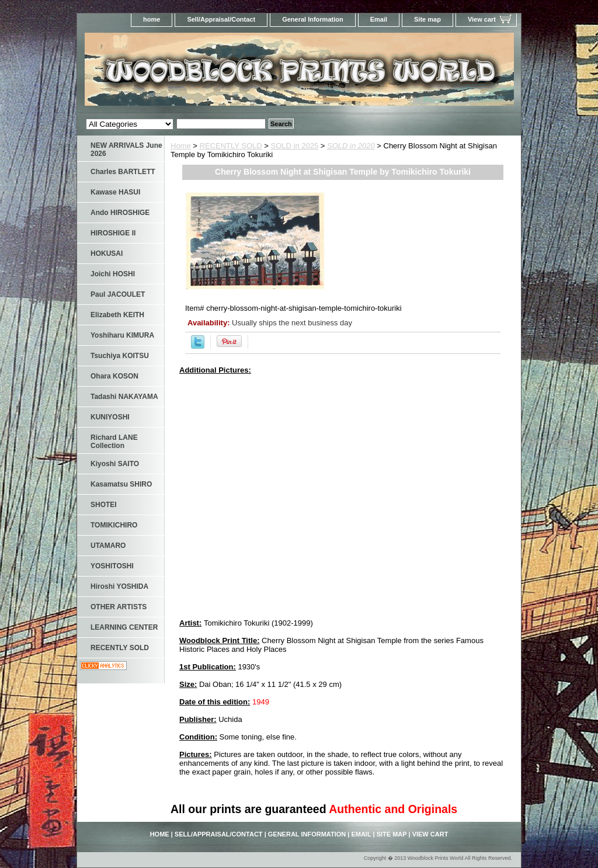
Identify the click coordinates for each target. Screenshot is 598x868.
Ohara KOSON (114, 376)
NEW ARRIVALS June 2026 (126, 150)
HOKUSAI (107, 254)
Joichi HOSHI (113, 274)
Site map (427, 19)
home (152, 19)
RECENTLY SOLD (231, 146)
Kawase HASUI (115, 192)
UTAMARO (108, 546)
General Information (313, 19)
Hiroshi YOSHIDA (119, 586)
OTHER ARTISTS (119, 607)
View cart (482, 19)
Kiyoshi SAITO (115, 464)
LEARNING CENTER (124, 627)
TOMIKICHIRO (114, 525)
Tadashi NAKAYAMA (124, 397)
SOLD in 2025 (295, 146)
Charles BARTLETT (123, 172)
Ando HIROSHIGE (120, 213)
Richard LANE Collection (114, 442)
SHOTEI (104, 505)
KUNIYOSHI (110, 417)
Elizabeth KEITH (117, 315)
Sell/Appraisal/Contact (221, 19)
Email (379, 19)
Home (181, 146)
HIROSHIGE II (113, 233)
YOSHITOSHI (112, 566)
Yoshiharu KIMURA (122, 335)
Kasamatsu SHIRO (121, 484)
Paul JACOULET (118, 294)
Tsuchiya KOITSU (120, 356)
